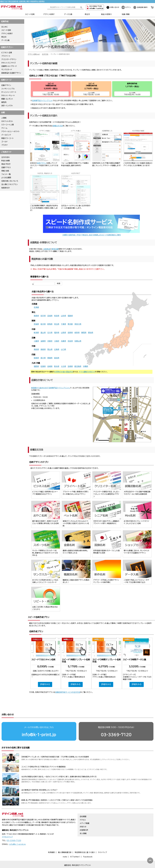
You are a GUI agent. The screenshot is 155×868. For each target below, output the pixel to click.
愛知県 (91, 333)
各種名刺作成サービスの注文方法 (68, 692)
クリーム (4, 128)
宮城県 (50, 316)
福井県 (57, 333)
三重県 (36, 341)
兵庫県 (63, 341)
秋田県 (57, 316)
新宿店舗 (55, 249)
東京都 (70, 324)
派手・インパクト (7, 106)
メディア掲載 (84, 814)
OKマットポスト (7, 121)
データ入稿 (68, 14)
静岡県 (84, 333)
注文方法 (45, 54)
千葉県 (63, 324)
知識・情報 (126, 14)
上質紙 (4, 118)
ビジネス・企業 (7, 53)
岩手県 (43, 316)
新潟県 (36, 333)
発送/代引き (6, 164)
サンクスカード (7, 70)
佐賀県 (43, 366)
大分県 (63, 366)
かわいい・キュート (8, 95)
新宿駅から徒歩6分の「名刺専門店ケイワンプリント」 (51, 388)
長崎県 (50, 366)
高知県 (57, 358)
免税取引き (6, 188)
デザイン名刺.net (34, 54)
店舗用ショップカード (9, 66)
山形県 (63, 316)
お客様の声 (84, 821)
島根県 (43, 349)
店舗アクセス (6, 167)
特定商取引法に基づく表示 (85, 843)
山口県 (63, 349)
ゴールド (4, 142)
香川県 (43, 358)
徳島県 (36, 358)
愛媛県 (50, 358)
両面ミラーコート (8, 138)
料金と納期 (6, 161)
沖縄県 (85, 366)
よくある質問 (6, 178)
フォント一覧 (6, 174)
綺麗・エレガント (7, 99)
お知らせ (83, 817)
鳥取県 (36, 349)
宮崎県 (70, 366)
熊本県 (57, 366)
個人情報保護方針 (65, 843)
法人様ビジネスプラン (10, 184)
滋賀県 (43, 341)
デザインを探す (49, 14)
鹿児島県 (78, 366)
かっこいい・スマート (9, 92)
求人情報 (83, 824)
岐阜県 (77, 333)
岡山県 (50, 349)
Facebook (88, 847)
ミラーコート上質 (8, 125)
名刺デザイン (42, 163)
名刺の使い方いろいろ (10, 181)
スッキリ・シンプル (8, 89)
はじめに (5, 27)
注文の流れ (6, 157)
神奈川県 (78, 324)
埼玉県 (57, 324)
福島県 (70, 316)
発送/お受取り (106, 14)
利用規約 (51, 843)
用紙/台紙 (5, 171)
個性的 (4, 102)
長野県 (70, 333)
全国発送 (47, 249)
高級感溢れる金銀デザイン (11, 73)
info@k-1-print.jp (96, 8)
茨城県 (36, 324)
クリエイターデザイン (9, 59)
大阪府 (57, 341)
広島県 (57, 349)
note (65, 847)
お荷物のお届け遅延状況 (64, 372)
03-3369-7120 (116, 725)
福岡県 (36, 366)
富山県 (43, 333)
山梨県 (63, 333)
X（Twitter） (75, 847)
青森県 (36, 316)
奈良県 (70, 341)
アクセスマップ (7, 828)
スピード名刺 (30, 14)
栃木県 (43, 324)
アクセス (83, 811)
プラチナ (5, 145)
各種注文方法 (58, 126)
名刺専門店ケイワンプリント (42, 101)
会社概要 (83, 807)
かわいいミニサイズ (9, 63)
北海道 (36, 307)
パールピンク (6, 135)
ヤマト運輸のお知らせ (87, 372)
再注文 (87, 14)
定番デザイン (6, 85)
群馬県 (50, 324)
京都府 (50, 341)
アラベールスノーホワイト (10, 131)
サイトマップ (102, 843)
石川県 (50, 333)
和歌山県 (78, 341)
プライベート (6, 56)
